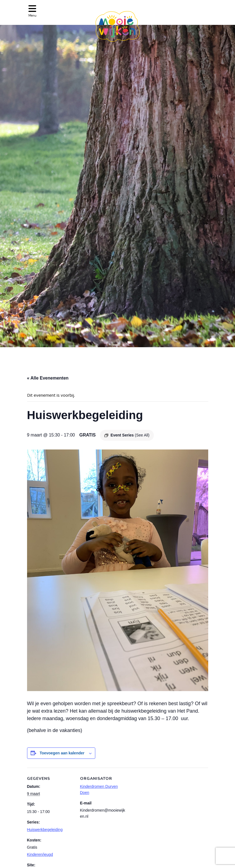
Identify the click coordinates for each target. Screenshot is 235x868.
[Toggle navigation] (32, 11)
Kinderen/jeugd (40, 854)
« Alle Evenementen (48, 378)
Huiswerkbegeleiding (45, 830)
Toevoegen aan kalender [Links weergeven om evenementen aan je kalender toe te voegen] (62, 753)
